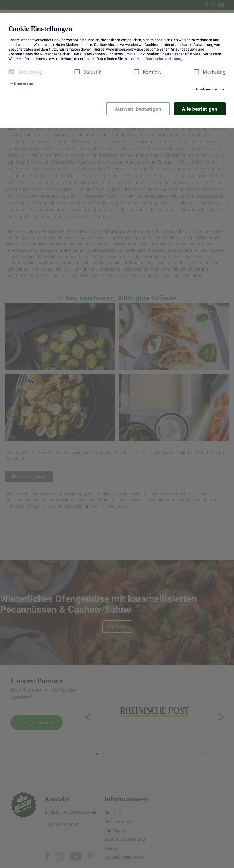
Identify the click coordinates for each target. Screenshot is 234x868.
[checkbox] (11, 72)
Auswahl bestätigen (138, 109)
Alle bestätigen (200, 109)
